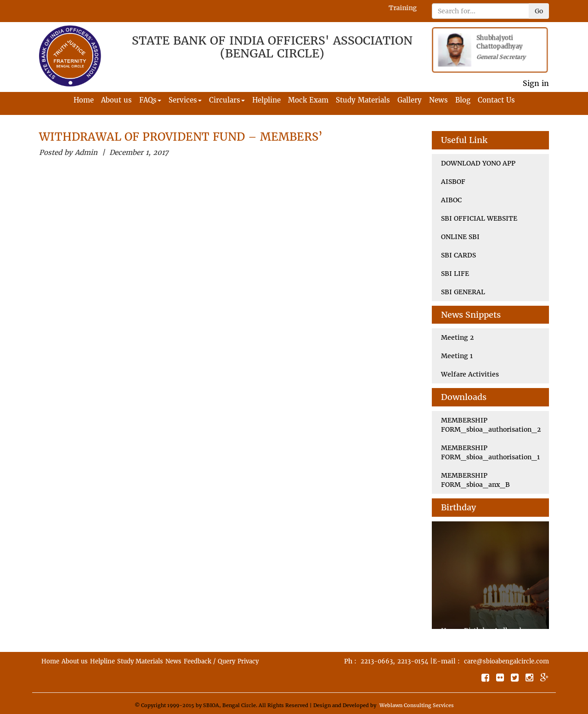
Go (539, 11)
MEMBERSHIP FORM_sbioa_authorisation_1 (490, 452)
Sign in (536, 83)
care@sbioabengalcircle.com (506, 661)
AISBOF (453, 182)
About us (116, 100)
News (438, 100)
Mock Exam (308, 100)
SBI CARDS (458, 255)
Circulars (227, 100)
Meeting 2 (457, 337)
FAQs (150, 100)
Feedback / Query (209, 661)
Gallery (410, 100)
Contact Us (496, 100)
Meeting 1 (457, 356)
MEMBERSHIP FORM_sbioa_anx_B (475, 480)
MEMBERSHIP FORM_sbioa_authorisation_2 (491, 425)
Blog (463, 100)
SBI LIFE (455, 274)
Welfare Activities (470, 374)
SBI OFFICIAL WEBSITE (479, 218)
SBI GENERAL (463, 292)
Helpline (266, 100)
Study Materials (363, 100)
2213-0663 (377, 661)
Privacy (248, 661)
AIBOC (451, 200)
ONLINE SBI (460, 237)
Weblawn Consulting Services (417, 705)
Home (84, 100)
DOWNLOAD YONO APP (478, 163)
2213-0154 (413, 661)
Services (185, 100)
